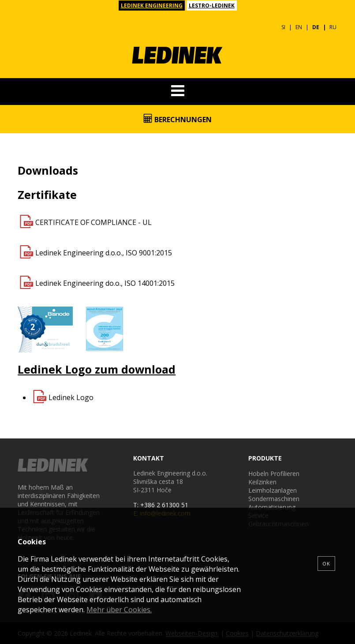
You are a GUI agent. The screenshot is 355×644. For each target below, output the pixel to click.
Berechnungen (177, 119)
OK (326, 563)
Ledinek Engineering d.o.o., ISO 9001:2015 (104, 253)
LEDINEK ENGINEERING (152, 6)
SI (283, 27)
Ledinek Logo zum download (97, 369)
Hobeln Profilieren (274, 474)
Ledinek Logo (71, 397)
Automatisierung (272, 507)
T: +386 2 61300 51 (161, 505)
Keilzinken (262, 482)
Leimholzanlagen (273, 490)
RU (333, 27)
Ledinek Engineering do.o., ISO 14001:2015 (105, 283)
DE (316, 27)
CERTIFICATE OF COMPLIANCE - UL (93, 222)
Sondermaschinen (274, 499)
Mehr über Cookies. (119, 610)
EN (299, 27)
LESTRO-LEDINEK (212, 6)
